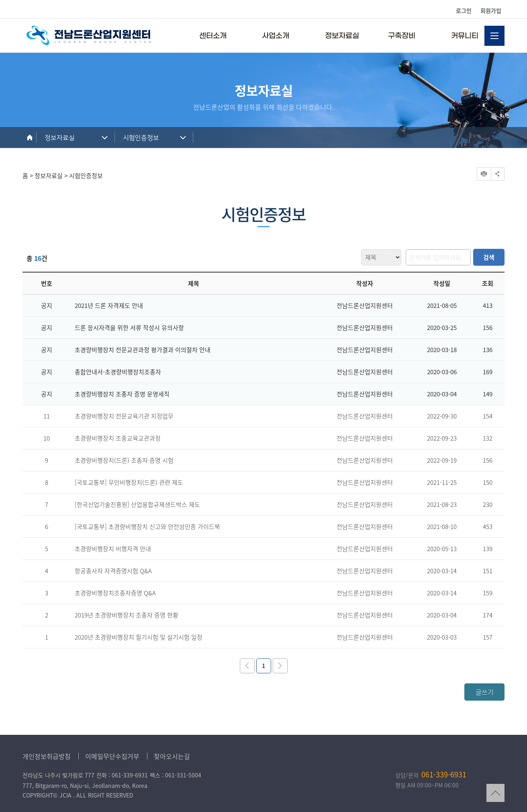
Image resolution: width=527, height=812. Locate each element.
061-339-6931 (444, 774)
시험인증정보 (141, 138)
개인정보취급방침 (47, 756)
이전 (247, 666)
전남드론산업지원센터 (89, 35)
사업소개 (276, 36)
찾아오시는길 (172, 756)
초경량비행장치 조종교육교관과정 (118, 438)
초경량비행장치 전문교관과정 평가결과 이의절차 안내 (143, 350)
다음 (280, 666)
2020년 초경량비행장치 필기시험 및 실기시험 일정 (139, 637)
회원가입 (491, 10)
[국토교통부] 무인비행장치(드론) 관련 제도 (129, 482)
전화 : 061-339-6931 (122, 775)
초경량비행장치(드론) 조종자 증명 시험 (124, 460)
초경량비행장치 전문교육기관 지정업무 (124, 416)
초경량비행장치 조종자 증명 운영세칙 (122, 394)
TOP (495, 793)
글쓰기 (485, 692)
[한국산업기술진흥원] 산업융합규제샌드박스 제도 (137, 504)
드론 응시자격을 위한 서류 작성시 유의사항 (129, 328)
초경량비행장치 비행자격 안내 (113, 549)
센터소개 (213, 36)
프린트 (484, 174)
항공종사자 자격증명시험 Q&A (113, 571)
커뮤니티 (465, 36)
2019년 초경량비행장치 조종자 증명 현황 (127, 615)
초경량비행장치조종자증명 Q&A (115, 593)
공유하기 (498, 174)
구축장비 (402, 36)
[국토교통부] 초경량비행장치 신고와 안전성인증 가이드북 (147, 527)
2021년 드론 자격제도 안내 (109, 306)
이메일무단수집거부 (112, 756)
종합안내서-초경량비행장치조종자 (118, 372)
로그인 (464, 10)
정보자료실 (342, 36)
